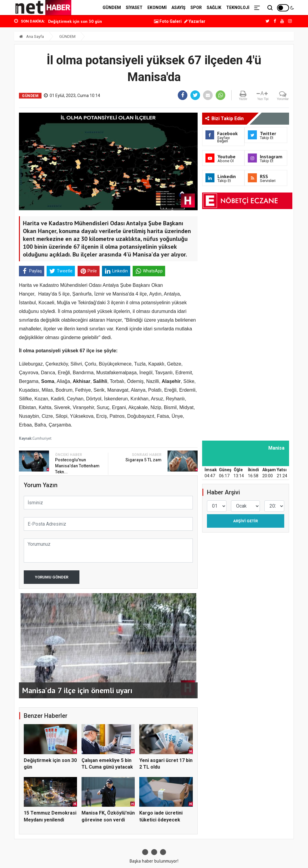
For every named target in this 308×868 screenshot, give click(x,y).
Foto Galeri (168, 21)
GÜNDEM (112, 8)
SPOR (196, 8)
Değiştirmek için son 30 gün (75, 21)
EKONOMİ (157, 8)
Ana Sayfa (32, 36)
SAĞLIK (214, 8)
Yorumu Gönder (52, 577)
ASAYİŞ (179, 8)
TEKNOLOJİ (238, 8)
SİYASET (134, 8)
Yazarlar (195, 21)
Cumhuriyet (42, 438)
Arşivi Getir (245, 521)
